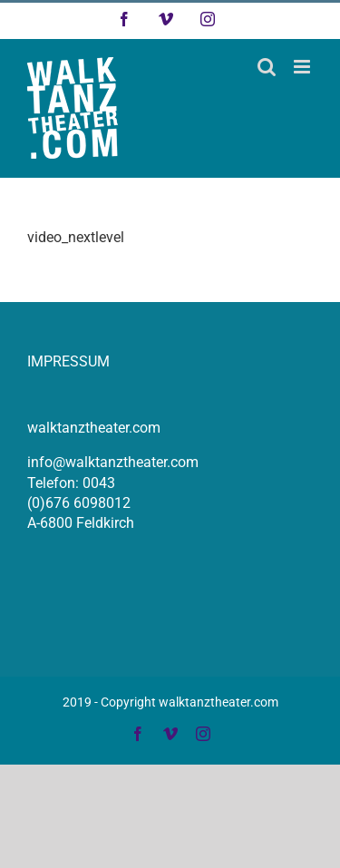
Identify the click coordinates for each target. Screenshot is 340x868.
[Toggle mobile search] (267, 67)
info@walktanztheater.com (113, 462)
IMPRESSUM (68, 361)
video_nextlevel (76, 237)
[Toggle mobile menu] (303, 67)
